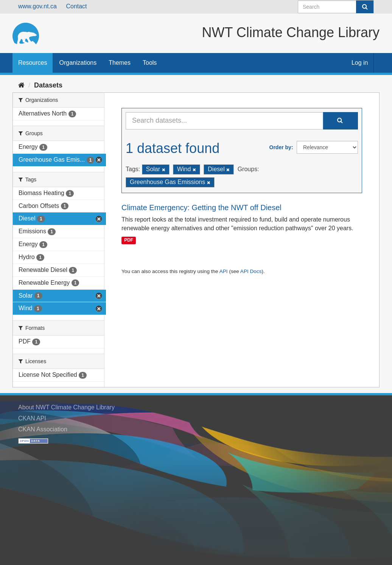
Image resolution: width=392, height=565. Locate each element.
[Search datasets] (336, 7)
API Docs (251, 271)
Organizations (78, 63)
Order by (280, 147)
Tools (150, 63)
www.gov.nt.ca (37, 6)
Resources (33, 63)
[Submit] (365, 7)
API (224, 271)
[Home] (21, 85)
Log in (360, 63)
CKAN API (32, 418)
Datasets (48, 85)
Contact (76, 6)
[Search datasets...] (224, 121)
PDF (129, 240)
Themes (120, 63)
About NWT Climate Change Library (66, 407)
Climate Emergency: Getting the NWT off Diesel (201, 208)
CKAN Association (43, 429)
